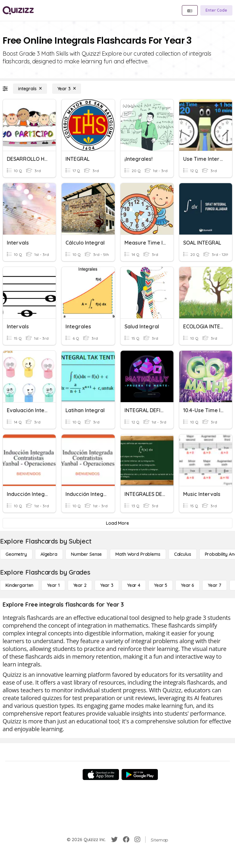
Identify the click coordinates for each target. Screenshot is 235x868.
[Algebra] (49, 554)
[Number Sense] (86, 554)
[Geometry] (16, 554)
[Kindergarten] (19, 585)
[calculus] (183, 554)
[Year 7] (214, 585)
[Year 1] (53, 585)
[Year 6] (188, 585)
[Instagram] (137, 840)
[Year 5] (161, 585)
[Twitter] (114, 840)
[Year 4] (134, 585)
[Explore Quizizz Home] (18, 10)
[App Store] (101, 775)
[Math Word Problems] (138, 554)
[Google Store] (140, 775)
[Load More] (117, 523)
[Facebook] (126, 840)
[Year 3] (67, 89)
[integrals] (30, 89)
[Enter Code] (216, 10)
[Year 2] (80, 585)
